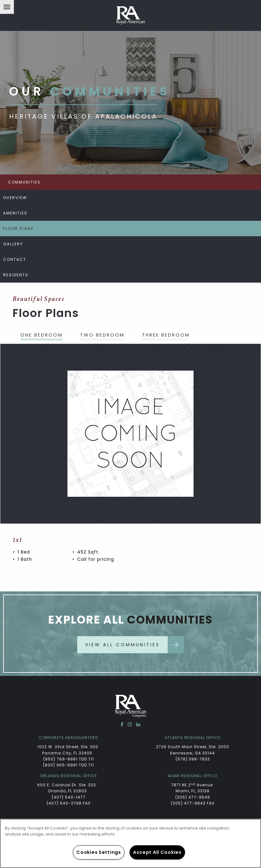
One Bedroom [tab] (42, 335)
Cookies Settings (99, 852)
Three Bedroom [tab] (166, 335)
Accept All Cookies (157, 852)
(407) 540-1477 (69, 797)
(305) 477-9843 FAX (193, 803)
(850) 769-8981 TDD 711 (69, 759)
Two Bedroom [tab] (102, 335)
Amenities (15, 213)
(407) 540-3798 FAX (69, 803)
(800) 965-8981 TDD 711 (68, 765)
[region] (130, 843)
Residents (16, 275)
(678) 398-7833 (193, 759)
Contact (15, 259)
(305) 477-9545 (193, 797)
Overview (15, 198)
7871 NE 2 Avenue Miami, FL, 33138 (193, 788)
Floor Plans (18, 229)
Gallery (13, 244)
